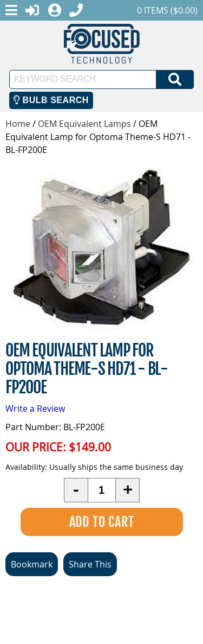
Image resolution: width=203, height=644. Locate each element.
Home (18, 124)
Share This (90, 564)
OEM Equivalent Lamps (84, 124)
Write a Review (35, 409)
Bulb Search (51, 100)
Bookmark (32, 564)
